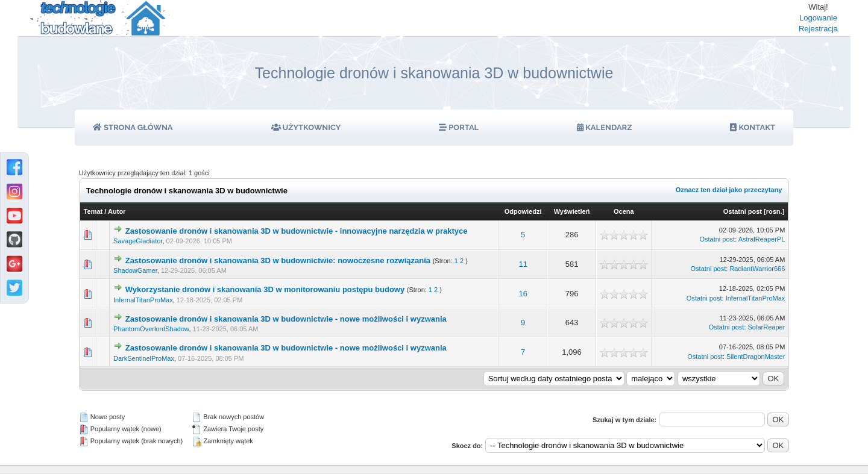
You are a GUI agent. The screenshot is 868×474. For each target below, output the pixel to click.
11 (523, 264)
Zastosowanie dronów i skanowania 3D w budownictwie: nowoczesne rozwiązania (278, 260)
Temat (93, 211)
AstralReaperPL (762, 239)
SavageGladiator (138, 241)
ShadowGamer (135, 270)
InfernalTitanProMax (143, 300)
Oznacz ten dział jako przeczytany (729, 190)
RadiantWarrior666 (757, 269)
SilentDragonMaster (756, 357)
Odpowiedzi (523, 211)
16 (523, 294)
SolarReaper (767, 327)
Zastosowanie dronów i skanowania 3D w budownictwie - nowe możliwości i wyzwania (286, 319)
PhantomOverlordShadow (151, 329)
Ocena (624, 211)
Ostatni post (743, 211)
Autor (117, 211)
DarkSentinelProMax (144, 358)
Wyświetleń (572, 211)
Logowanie (818, 18)
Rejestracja (818, 29)
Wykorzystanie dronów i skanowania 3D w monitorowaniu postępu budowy (265, 289)
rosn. (774, 211)
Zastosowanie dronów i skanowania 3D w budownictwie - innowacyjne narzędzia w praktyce (297, 231)
